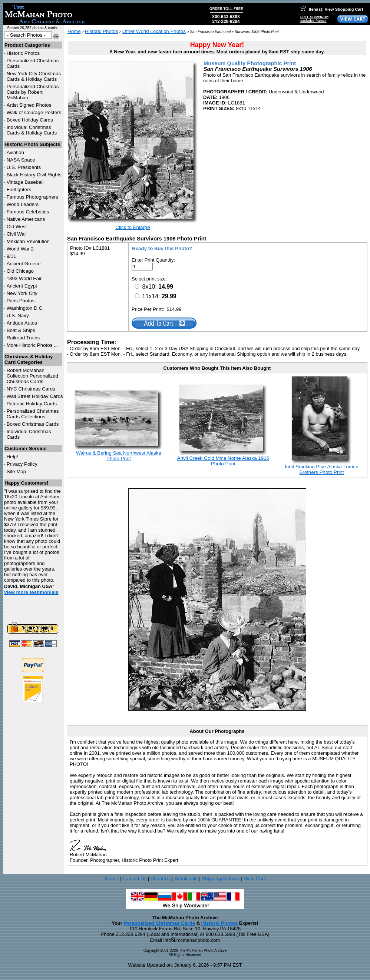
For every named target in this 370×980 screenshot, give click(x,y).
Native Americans (26, 219)
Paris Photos (21, 301)
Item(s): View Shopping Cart (332, 9)
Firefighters (19, 190)
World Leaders (23, 204)
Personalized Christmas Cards (159, 923)
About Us (161, 879)
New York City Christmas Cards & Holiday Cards (34, 76)
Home (74, 31)
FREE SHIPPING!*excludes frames (314, 19)
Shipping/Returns (221, 879)
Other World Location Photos (154, 31)
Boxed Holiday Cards (30, 120)
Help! (12, 457)
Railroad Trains (23, 338)
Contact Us (134, 879)
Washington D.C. (25, 308)
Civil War (16, 234)
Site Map (16, 471)
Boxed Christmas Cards (33, 424)
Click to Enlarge (133, 227)
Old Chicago (20, 271)
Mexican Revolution (28, 241)
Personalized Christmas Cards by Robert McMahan (33, 92)
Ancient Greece (24, 264)
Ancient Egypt (22, 286)
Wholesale (186, 879)
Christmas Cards (31, 389)
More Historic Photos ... (32, 345)
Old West (17, 227)
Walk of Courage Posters (34, 112)
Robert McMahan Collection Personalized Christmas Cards (32, 376)
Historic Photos (23, 53)
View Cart (254, 879)
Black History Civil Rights (34, 175)
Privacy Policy (22, 464)
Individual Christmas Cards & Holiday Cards (32, 130)
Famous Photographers (32, 197)
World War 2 (20, 249)
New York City (22, 293)
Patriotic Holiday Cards (32, 404)
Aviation (15, 152)
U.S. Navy (18, 315)
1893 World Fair (24, 278)
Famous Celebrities (28, 212)
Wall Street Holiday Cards (35, 396)
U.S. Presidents (24, 167)
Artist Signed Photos (29, 105)
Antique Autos (22, 323)
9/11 (11, 256)
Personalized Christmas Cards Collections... (33, 414)
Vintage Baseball (25, 182)
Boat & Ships (21, 330)
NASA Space (21, 160)
